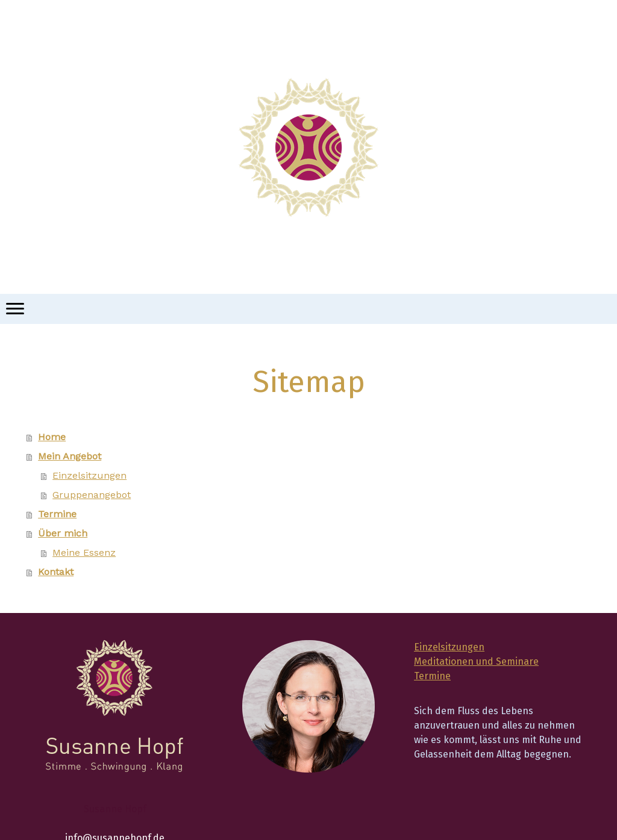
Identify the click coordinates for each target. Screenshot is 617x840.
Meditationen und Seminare (476, 661)
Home (52, 437)
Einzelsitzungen (89, 475)
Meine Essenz (84, 552)
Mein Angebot (70, 456)
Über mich (63, 533)
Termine (57, 514)
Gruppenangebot (92, 495)
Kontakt (56, 572)
